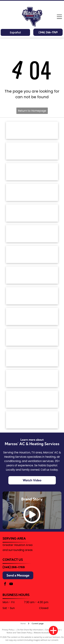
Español (15, 32)
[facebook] (5, 584)
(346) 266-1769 (14, 567)
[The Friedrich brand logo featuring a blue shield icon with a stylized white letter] (32, 234)
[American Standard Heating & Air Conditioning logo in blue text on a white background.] (32, 151)
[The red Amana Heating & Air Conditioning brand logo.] (32, 130)
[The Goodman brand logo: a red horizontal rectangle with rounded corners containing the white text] (32, 254)
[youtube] (11, 584)
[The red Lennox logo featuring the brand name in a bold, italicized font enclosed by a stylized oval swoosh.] (32, 275)
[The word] (32, 337)
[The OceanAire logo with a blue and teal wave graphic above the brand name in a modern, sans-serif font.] (32, 296)
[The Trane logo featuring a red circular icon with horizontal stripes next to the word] (32, 358)
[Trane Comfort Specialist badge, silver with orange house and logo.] (32, 378)
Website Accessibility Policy (46, 633)
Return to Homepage (32, 111)
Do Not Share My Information (30, 630)
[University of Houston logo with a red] (32, 399)
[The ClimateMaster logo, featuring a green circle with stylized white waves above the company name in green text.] (32, 213)
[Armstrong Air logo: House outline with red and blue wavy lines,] (32, 172)
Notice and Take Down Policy (19, 633)
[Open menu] (59, 17)
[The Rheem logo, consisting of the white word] (32, 316)
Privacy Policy (8, 630)
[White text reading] (32, 192)
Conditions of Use (53, 630)
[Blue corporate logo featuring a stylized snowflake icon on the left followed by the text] (32, 420)
